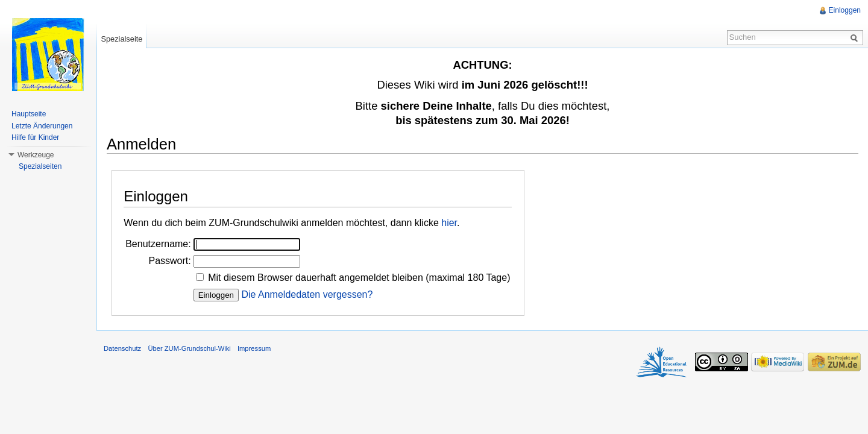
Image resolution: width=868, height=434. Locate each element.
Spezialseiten (40, 166)
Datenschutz (122, 348)
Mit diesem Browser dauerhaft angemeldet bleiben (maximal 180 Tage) (359, 278)
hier (449, 223)
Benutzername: (158, 244)
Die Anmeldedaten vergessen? (307, 294)
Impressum (254, 348)
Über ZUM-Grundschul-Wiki (189, 348)
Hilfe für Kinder (35, 137)
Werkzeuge (36, 155)
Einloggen (845, 10)
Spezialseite (121, 39)
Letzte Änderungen (42, 126)
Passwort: (169, 261)
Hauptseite (29, 114)
